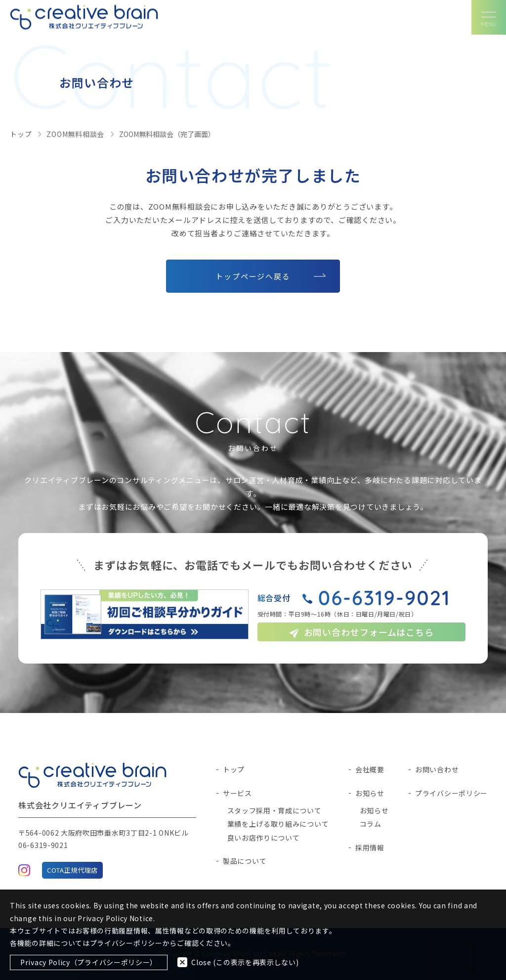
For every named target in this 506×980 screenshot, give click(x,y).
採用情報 (370, 847)
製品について (245, 861)
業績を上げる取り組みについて (278, 824)
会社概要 (370, 769)
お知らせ (370, 793)
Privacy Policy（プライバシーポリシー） (89, 962)
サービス (237, 793)
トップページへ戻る (270, 276)
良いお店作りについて (264, 838)
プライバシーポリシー (451, 793)
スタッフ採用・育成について (274, 810)
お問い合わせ (437, 769)
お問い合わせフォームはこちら (362, 632)
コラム (371, 824)
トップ (234, 769)
